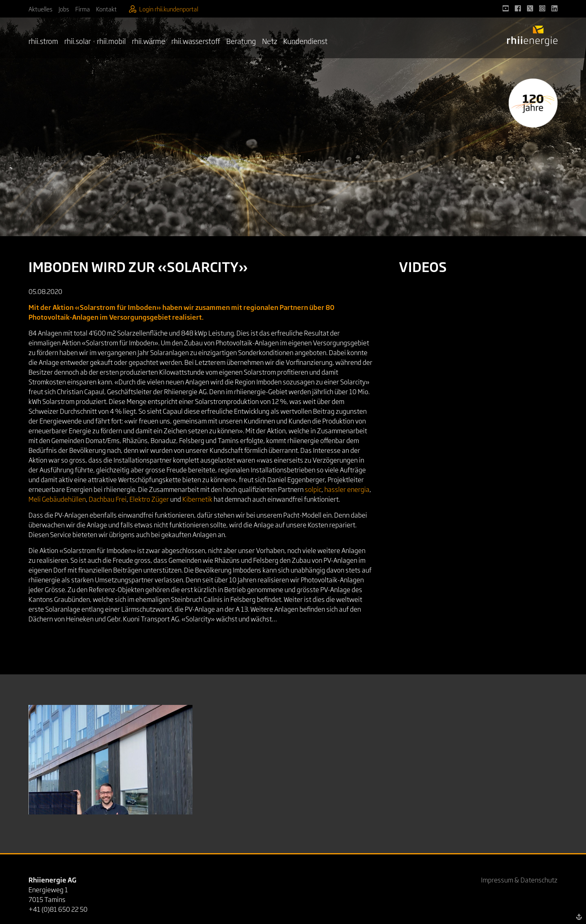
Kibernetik (197, 499)
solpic (313, 489)
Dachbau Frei (108, 499)
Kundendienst (305, 41)
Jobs (64, 9)
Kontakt (106, 9)
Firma (83, 9)
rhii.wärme (149, 41)
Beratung (241, 41)
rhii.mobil (111, 41)
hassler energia (347, 489)
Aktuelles (40, 9)
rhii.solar (78, 41)
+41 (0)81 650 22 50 (58, 909)
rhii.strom (43, 41)
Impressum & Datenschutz (519, 880)
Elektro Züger (149, 499)
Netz (270, 41)
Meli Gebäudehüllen (57, 499)
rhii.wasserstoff (196, 41)
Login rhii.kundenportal (164, 9)
